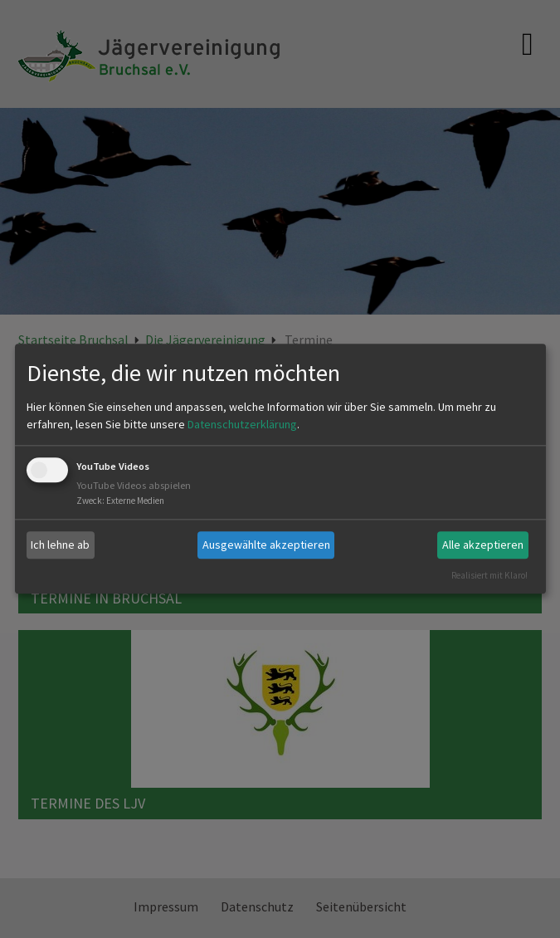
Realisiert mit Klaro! (489, 575)
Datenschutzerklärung (242, 424)
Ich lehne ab (60, 545)
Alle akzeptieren (483, 545)
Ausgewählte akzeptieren (266, 545)
